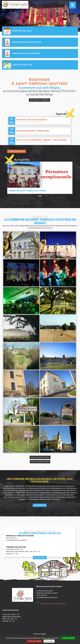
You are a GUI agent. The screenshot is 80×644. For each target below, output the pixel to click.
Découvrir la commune (39, 100)
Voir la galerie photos (40, 457)
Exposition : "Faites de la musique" (32, 120)
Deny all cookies (34, 641)
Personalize (49, 641)
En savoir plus (40, 505)
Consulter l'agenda (17, 151)
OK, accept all (68, 638)
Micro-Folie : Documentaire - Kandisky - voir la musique (41, 140)
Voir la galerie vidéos (40, 462)
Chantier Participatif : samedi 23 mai (33, 131)
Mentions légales (40, 634)
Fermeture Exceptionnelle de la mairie (28, 191)
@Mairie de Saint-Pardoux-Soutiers (51, 604)
